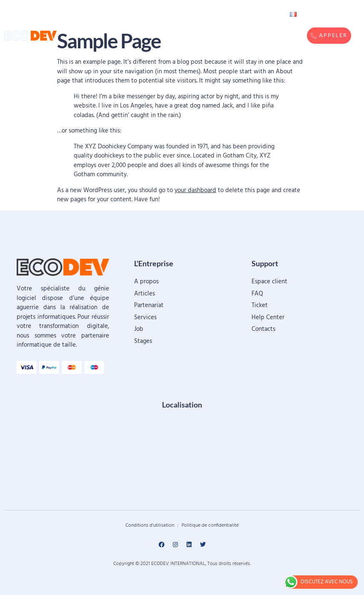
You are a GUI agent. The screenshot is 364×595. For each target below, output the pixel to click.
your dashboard (195, 190)
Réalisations (196, 15)
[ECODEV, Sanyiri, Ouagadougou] (182, 458)
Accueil (100, 15)
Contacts (249, 15)
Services (144, 23)
